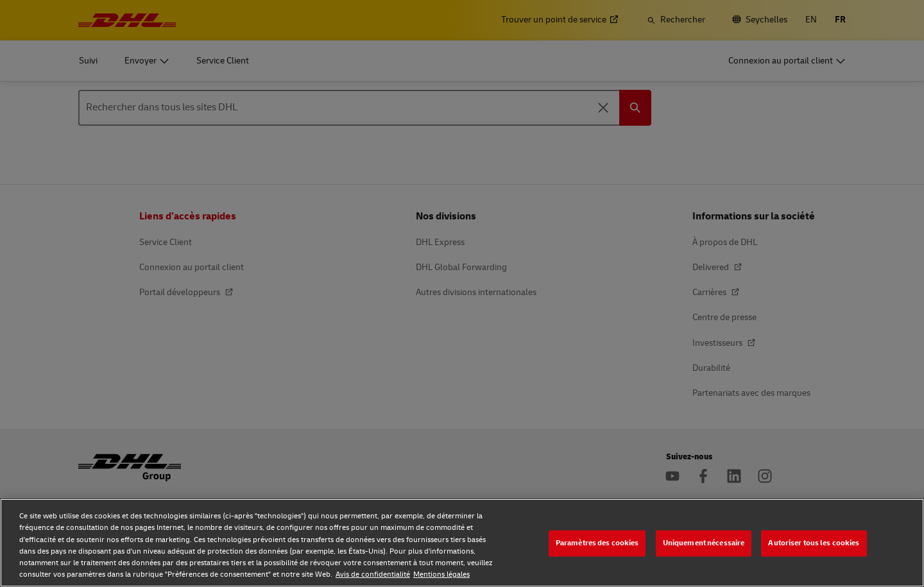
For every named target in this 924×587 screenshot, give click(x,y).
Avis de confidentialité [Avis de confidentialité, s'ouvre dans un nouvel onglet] (373, 574)
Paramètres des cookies (597, 543)
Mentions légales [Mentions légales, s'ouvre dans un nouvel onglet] (441, 574)
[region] (462, 543)
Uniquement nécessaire (704, 543)
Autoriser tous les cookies (814, 543)
